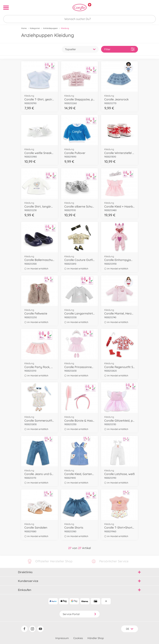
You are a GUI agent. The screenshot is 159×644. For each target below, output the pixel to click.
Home (24, 28)
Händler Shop (96, 638)
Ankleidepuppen (50, 28)
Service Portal (80, 614)
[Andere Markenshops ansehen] (90, 5)
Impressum (62, 638)
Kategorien (35, 28)
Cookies (78, 638)
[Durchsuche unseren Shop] (79, 19)
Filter (120, 49)
